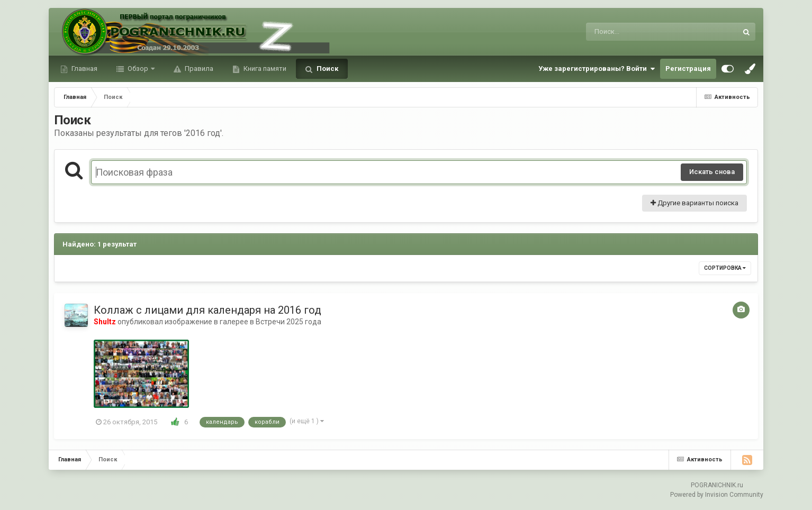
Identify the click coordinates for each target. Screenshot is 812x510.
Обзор (138, 69)
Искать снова (712, 172)
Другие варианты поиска (694, 203)
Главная (84, 69)
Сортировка (725, 268)
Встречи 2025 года (288, 322)
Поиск (327, 69)
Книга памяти (264, 69)
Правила (198, 69)
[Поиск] (642, 32)
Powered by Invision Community (717, 495)
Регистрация (688, 69)
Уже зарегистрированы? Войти (597, 69)
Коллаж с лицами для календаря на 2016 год (207, 310)
